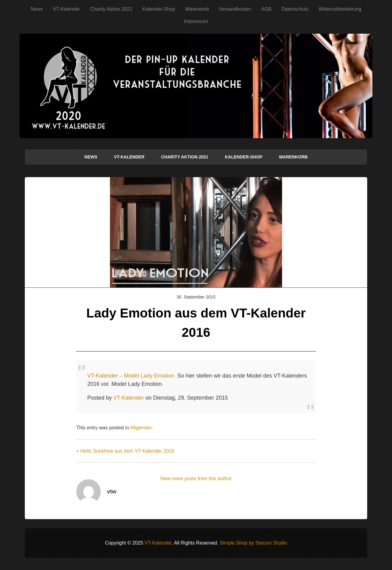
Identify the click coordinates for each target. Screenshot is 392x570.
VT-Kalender (66, 9)
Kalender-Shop (159, 9)
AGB (266, 9)
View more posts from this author (196, 479)
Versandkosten (235, 9)
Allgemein (141, 428)
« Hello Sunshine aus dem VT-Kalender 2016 (125, 451)
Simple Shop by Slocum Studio (253, 543)
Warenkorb (197, 9)
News (37, 9)
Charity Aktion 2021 (111, 9)
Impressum (196, 21)
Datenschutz (295, 9)
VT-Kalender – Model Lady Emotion (131, 376)
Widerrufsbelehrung (340, 9)
